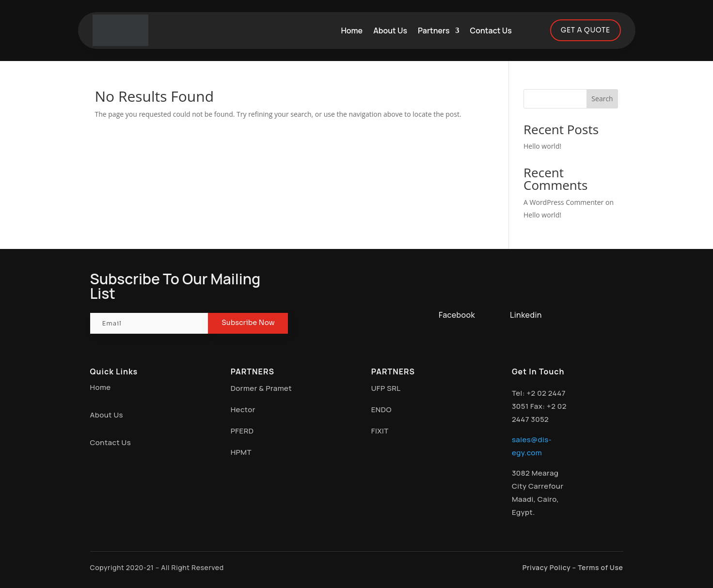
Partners (434, 31)
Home (352, 31)
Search (602, 99)
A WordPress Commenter (563, 203)
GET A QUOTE (585, 30)
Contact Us (491, 31)
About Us (390, 31)
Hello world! (542, 146)
